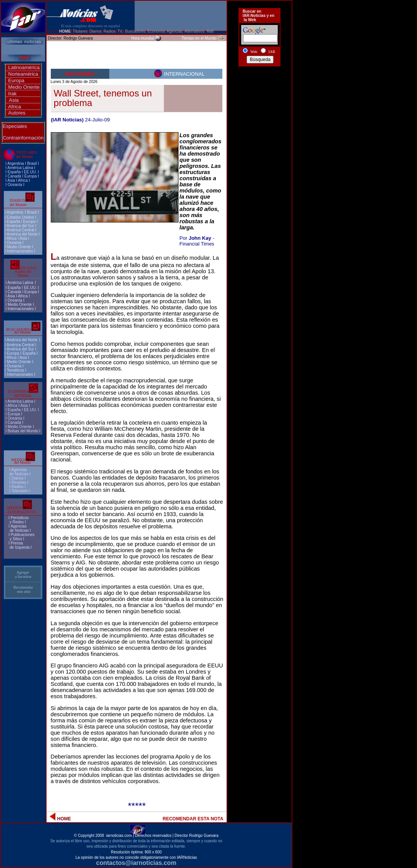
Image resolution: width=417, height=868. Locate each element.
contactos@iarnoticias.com (136, 863)
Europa (16, 80)
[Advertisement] (259, 97)
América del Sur (20, 226)
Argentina (16, 163)
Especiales (15, 126)
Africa (14, 107)
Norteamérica (23, 74)
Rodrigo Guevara (78, 38)
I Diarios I (18, 478)
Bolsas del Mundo (23, 431)
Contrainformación (23, 138)
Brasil (32, 212)
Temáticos (16, 370)
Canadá (14, 176)
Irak (12, 94)
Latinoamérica (24, 67)
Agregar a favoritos (23, 574)
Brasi (31, 163)
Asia (14, 100)
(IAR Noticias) (67, 120)
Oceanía (15, 185)
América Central (20, 230)
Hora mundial (143, 38)
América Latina (20, 168)
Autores (17, 113)
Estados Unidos (20, 217)
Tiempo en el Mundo (199, 38)
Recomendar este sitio (23, 589)
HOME (65, 31)
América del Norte (22, 234)
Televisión (20, 491)
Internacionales (20, 251)
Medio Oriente (24, 87)
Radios (18, 487)
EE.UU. (30, 172)
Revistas (19, 482)
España (14, 172)
